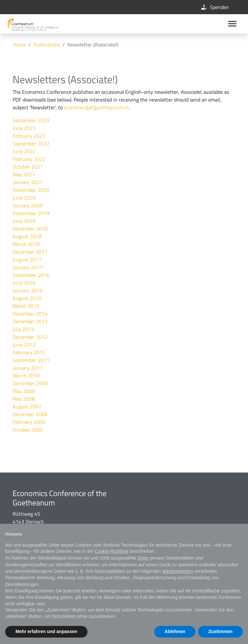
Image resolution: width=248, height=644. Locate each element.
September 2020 (31, 190)
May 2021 (24, 174)
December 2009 (30, 383)
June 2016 (24, 283)
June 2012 (24, 345)
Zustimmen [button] (220, 631)
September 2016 (31, 275)
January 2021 (28, 182)
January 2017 (28, 267)
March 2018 (26, 244)
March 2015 (26, 306)
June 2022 (24, 151)
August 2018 (27, 236)
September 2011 (31, 360)
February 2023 (29, 136)
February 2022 (29, 159)
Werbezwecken (177, 571)
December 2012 (30, 337)
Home (19, 44)
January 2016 (28, 290)
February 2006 (29, 422)
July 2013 (23, 329)
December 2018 (30, 229)
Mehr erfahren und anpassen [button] (46, 631)
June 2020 (24, 198)
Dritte (143, 558)
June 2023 (24, 128)
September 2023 (31, 120)
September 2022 (31, 143)
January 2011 (28, 368)
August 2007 (27, 406)
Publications (47, 44)
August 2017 (27, 259)
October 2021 (28, 167)
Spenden (215, 7)
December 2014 (30, 314)
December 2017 (30, 252)
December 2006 (30, 414)
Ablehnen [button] (175, 631)
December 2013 (30, 321)
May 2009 (24, 391)
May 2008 (24, 399)
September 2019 (31, 213)
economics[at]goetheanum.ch (96, 107)
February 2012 (29, 352)
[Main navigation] (232, 24)
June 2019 (24, 221)
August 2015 (27, 298)
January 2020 (28, 205)
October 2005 (28, 430)
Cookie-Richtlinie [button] (112, 551)
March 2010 (26, 376)
